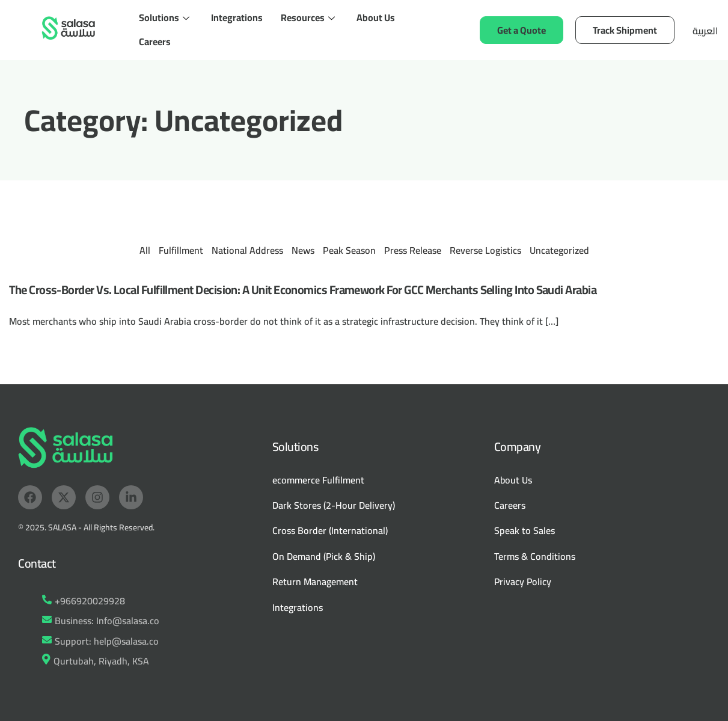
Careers (155, 41)
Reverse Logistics (485, 250)
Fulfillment (181, 250)
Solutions (164, 17)
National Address (247, 250)
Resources (308, 17)
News (303, 250)
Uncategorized (559, 250)
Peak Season (349, 250)
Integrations (237, 17)
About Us (376, 17)
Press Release (413, 250)
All (145, 250)
